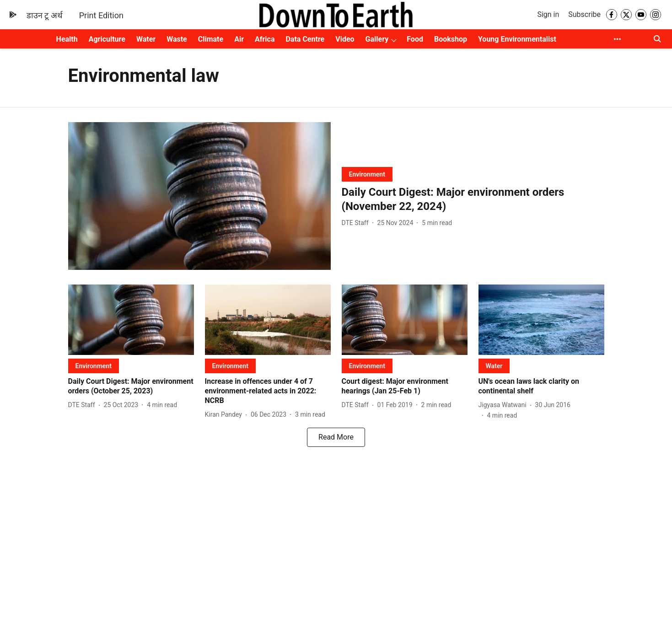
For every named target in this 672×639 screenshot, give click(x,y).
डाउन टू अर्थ (45, 15)
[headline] (473, 199)
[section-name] (367, 174)
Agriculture (107, 39)
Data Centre (305, 39)
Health (67, 39)
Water (146, 39)
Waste (177, 39)
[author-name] (357, 223)
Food (415, 39)
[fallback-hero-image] (199, 196)
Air (239, 39)
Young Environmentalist (517, 39)
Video (345, 39)
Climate (211, 39)
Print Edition (101, 15)
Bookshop (451, 39)
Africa (265, 39)
